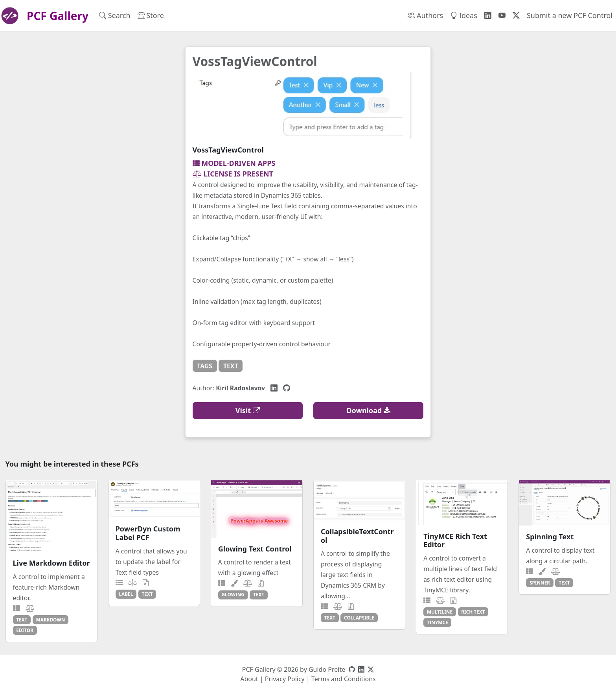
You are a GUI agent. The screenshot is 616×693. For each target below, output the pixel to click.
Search (115, 15)
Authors (425, 15)
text (231, 366)
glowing (233, 594)
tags (205, 366)
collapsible (359, 618)
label (126, 594)
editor (25, 630)
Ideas (464, 15)
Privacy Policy (285, 679)
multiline (440, 612)
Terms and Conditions (344, 679)
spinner (540, 583)
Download (368, 410)
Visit (248, 410)
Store (151, 15)
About (249, 679)
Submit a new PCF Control (570, 15)
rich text (473, 612)
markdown (51, 619)
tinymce (438, 622)
